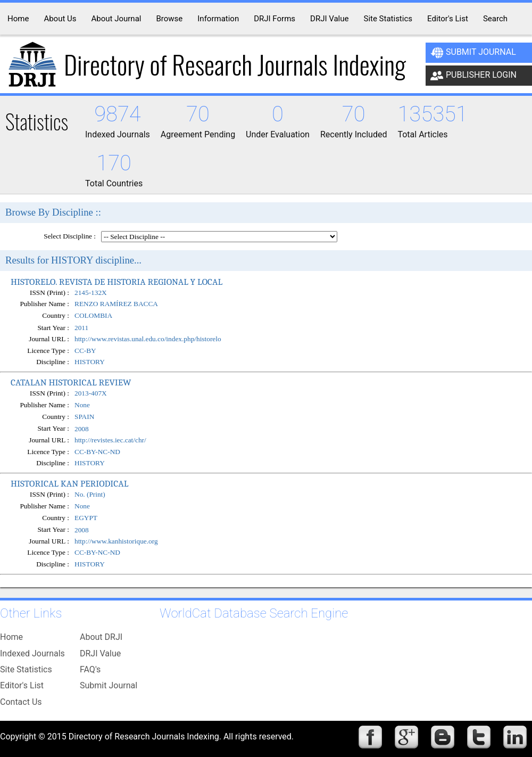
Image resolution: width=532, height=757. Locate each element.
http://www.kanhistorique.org (116, 541)
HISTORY (90, 362)
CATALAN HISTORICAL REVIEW (71, 382)
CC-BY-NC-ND (97, 452)
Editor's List (22, 685)
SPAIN (84, 417)
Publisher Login (473, 76)
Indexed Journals (32, 653)
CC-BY (85, 351)
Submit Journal (473, 53)
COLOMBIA (93, 316)
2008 (82, 429)
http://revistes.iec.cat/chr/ (110, 440)
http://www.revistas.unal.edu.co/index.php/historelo (148, 339)
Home (11, 637)
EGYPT (86, 518)
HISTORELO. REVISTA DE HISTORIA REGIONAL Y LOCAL (117, 282)
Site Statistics (26, 669)
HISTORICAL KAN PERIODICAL (69, 483)
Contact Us (21, 702)
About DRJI (101, 637)
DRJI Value (100, 653)
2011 (81, 328)
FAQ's (90, 669)
